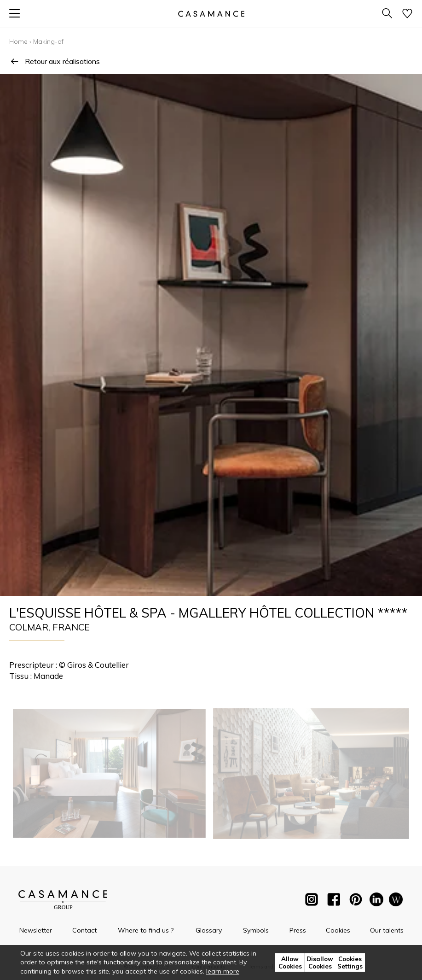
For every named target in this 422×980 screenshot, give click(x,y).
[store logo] (211, 14)
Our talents (387, 930)
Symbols (256, 930)
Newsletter (36, 930)
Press (298, 930)
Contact (84, 930)
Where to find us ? (146, 930)
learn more (223, 971)
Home (18, 41)
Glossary (209, 930)
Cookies (338, 930)
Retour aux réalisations (55, 61)
